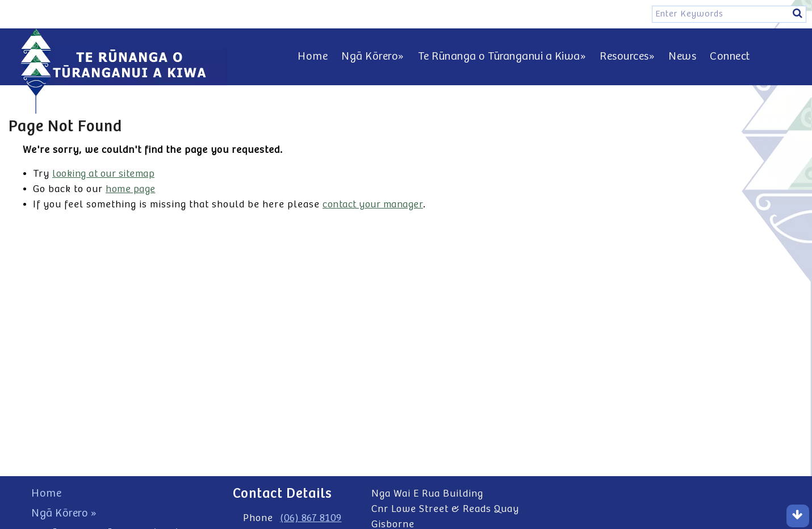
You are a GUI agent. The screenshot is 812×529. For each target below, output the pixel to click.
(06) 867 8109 (311, 518)
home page (131, 189)
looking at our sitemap (103, 174)
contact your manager (373, 205)
